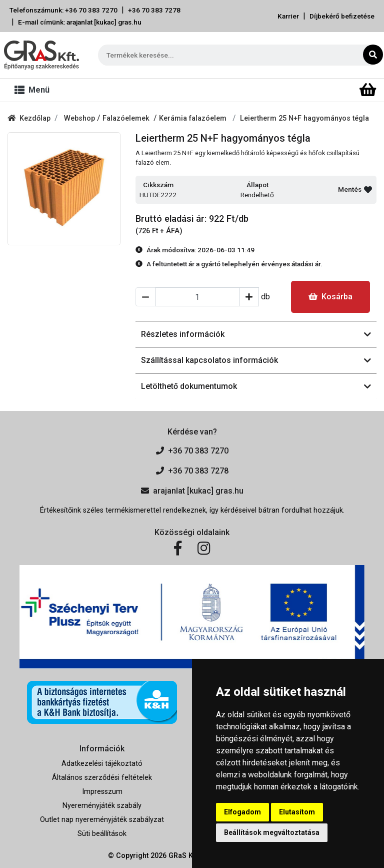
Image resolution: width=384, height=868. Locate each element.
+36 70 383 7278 (154, 10)
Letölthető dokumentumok (256, 386)
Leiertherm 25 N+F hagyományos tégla (304, 118)
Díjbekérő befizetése (342, 16)
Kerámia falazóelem (194, 118)
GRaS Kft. (184, 856)
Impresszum (102, 792)
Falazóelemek (128, 118)
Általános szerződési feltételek (102, 778)
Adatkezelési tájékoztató (102, 764)
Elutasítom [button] (297, 812)
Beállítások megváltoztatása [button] (272, 832)
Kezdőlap (29, 118)
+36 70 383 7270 (192, 451)
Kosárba (330, 297)
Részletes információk (256, 334)
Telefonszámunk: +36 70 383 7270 (63, 10)
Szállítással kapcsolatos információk (256, 360)
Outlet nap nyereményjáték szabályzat (102, 820)
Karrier (288, 16)
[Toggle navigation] (34, 90)
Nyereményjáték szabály (102, 806)
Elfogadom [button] (242, 812)
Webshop (80, 118)
